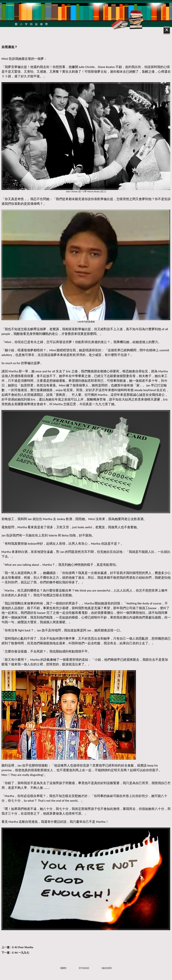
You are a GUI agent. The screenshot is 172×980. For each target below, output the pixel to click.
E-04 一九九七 (21, 953)
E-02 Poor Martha (23, 947)
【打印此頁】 (84, 968)
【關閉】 (63, 968)
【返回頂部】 (107, 968)
